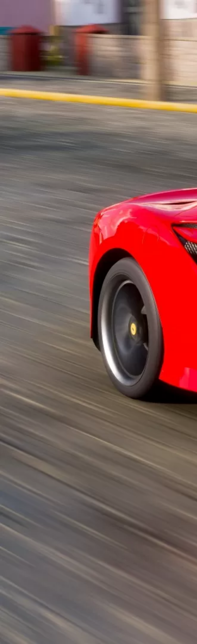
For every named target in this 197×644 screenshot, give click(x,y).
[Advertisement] (74, 59)
